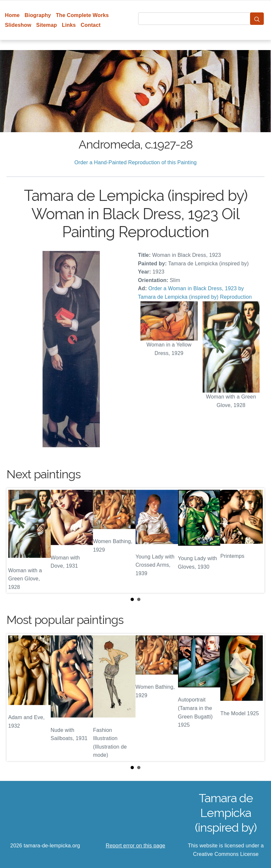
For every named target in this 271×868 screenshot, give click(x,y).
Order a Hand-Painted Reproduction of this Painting (135, 162)
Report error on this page (135, 846)
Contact (91, 25)
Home (12, 15)
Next (254, 540)
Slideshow (18, 25)
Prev (17, 540)
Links (69, 25)
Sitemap (47, 25)
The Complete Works (82, 15)
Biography (38, 15)
